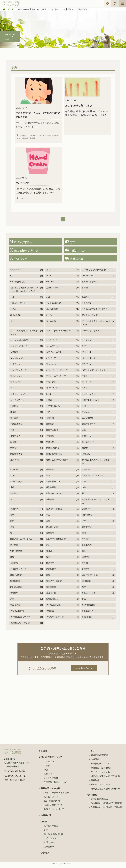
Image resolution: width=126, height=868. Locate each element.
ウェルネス (51, 323)
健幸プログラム (89, 426)
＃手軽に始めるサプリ (20, 619)
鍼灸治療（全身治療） (101, 770)
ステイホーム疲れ (54, 354)
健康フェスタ (52, 432)
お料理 (85, 290)
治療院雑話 (83, 9)
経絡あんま (87, 547)
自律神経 (86, 559)
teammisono (88, 278)
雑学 (84, 589)
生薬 (12, 529)
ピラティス (15, 366)
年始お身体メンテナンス (93, 478)
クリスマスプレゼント (20, 348)
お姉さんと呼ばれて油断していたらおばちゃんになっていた (24, 292)
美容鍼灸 (95, 783)
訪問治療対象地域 (99, 802)
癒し (12, 535)
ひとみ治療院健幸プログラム (95, 311)
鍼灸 (48, 577)
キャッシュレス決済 (19, 342)
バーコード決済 (89, 360)
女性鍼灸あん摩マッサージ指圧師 (96, 464)
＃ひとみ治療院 (17, 613)
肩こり (85, 553)
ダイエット (87, 354)
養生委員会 (15, 607)
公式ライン (87, 438)
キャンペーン (52, 342)
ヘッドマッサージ (18, 372)
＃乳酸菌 (50, 613)
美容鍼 (32, 139)
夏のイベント (16, 462)
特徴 (46, 772)
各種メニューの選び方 (54, 812)
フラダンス (87, 366)
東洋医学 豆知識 (54, 511)
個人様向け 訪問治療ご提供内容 (107, 806)
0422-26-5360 (43, 671)
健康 (12, 432)
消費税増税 (87, 517)
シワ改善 (55, 136)
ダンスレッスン (17, 360)
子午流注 (50, 472)
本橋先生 (50, 502)
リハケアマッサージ (100, 787)
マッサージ (87, 384)
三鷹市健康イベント (91, 402)
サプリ (85, 348)
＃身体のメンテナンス (20, 625)
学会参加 (86, 472)
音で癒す (14, 595)
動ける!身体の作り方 (45, 9)
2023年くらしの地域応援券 (94, 272)
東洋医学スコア (51, 799)
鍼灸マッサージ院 (90, 577)
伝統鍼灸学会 (16, 426)
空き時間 (14, 547)
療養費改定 (87, 529)
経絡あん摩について (53, 808)
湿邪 (48, 523)
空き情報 (86, 541)
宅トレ (13, 478)
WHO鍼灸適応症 (18, 284)
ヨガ (12, 390)
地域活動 (86, 456)
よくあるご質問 (51, 781)
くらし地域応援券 (54, 305)
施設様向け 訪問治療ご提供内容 (107, 810)
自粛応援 (14, 565)
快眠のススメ (60, 9)
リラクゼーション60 (100, 766)
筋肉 (48, 547)
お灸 (12, 299)
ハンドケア (24, 199)
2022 (48, 272)
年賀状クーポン (53, 484)
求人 (48, 517)
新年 (84, 496)
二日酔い (86, 414)
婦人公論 (14, 472)
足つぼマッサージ (18, 571)
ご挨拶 (47, 768)
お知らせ (86, 299)
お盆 (48, 299)
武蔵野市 (86, 511)
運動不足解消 (16, 577)
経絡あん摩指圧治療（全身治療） (107, 791)
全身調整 (50, 438)
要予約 (85, 565)
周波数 (85, 450)
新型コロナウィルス (55, 496)
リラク (85, 390)
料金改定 (14, 496)
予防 (48, 414)
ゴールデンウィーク (55, 348)
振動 (84, 490)
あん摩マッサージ (90, 284)
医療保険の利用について (55, 785)
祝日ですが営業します (56, 541)
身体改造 (86, 571)
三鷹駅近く (15, 408)
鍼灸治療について (52, 803)
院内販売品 (51, 589)
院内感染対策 (16, 589)
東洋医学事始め (23, 9)
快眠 (12, 490)
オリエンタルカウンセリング (59, 333)
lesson (49, 278)
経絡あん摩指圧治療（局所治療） (107, 779)
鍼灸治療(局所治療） (101, 758)
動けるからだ (88, 444)
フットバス (51, 366)
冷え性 (13, 444)
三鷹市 (49, 402)
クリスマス (87, 342)
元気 (84, 432)
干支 (48, 478)
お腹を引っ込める (18, 305)
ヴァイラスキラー (18, 402)
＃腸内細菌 (87, 619)
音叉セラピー (52, 595)
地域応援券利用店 (54, 456)
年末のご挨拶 (16, 484)
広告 (84, 484)
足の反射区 (51, 571)
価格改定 (50, 426)
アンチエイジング (43, 136)
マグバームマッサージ (56, 378)
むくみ (49, 317)
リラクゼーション (18, 396)
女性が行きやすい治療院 (57, 462)
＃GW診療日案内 (54, 607)
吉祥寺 (13, 450)
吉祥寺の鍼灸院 (53, 450)
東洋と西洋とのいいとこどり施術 (96, 503)
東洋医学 (14, 511)
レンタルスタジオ (90, 396)
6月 (12, 278)
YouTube (50, 284)
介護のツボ (72, 9)
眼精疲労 (50, 535)
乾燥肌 (26, 139)
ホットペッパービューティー (59, 372)
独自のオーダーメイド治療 (56, 795)
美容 (33, 9)
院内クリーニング (54, 583)
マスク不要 (15, 384)
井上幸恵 (14, 420)
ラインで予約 (52, 390)
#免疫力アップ (17, 272)
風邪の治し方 (52, 601)
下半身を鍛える (53, 408)
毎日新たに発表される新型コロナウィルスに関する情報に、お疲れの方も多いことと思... (88, 98)
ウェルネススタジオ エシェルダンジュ (96, 325)
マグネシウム (16, 378)
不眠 (84, 408)
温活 (12, 523)
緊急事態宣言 (16, 553)
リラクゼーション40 (100, 775)
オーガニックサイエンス (93, 333)
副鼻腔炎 (50, 444)
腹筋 (48, 559)
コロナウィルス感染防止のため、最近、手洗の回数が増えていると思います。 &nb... (38, 172)
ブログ (10, 9)
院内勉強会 (87, 583)
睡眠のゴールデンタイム (21, 541)
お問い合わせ (84, 670)
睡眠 (84, 535)
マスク (19, 139)
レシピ (49, 396)
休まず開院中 (88, 420)
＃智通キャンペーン (55, 619)
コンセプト (49, 764)
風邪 (12, 601)
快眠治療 (95, 762)
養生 (84, 601)
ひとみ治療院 (52, 311)
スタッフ (48, 776)
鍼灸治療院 (15, 583)
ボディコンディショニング (94, 372)
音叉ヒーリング (89, 595)
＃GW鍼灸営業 (88, 607)
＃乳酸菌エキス (89, 613)
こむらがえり (88, 305)
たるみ (22, 136)
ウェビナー (15, 323)
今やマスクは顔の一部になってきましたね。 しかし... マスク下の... (38, 103)
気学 (12, 517)
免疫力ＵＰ (15, 438)
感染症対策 (51, 490)
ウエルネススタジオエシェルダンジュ (24, 335)
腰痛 (12, 559)
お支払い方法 (52, 290)
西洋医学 (50, 565)
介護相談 (50, 420)
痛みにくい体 (52, 529)
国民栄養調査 (16, 456)
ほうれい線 (30, 136)
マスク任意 (51, 384)
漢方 (84, 523)
